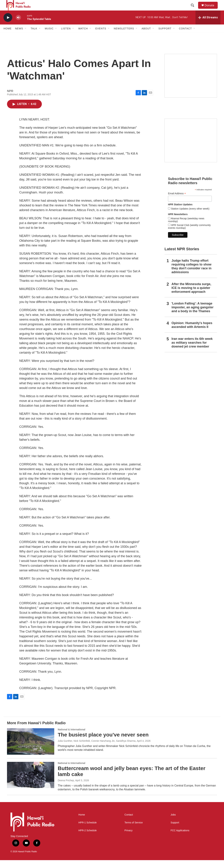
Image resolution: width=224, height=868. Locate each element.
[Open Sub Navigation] (26, 36)
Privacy (128, 838)
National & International (71, 737)
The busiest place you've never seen (103, 743)
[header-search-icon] (194, 9)
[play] (8, 25)
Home (8, 36)
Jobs (173, 823)
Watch (83, 36)
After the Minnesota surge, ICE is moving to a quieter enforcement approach (191, 296)
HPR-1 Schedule (87, 830)
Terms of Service (134, 830)
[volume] (18, 25)
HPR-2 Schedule (87, 838)
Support (175, 830)
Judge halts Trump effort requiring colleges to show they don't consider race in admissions (191, 274)
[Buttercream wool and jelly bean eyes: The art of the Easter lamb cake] (31, 783)
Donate (212, 9)
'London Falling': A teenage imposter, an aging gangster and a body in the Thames (192, 315)
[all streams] (208, 25)
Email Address (177, 201)
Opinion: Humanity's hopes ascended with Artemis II (192, 333)
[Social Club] (191, 148)
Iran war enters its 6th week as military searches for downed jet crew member (192, 350)
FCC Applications (180, 838)
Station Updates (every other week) (190, 217)
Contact (129, 823)
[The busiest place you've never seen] (31, 749)
